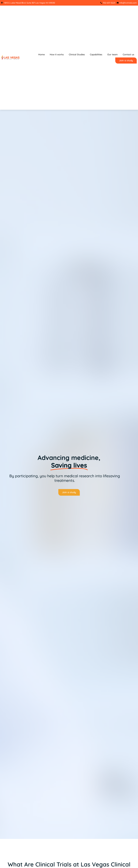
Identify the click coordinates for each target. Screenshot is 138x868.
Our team (112, 54)
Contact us (128, 54)
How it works (57, 54)
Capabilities (96, 54)
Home (41, 54)
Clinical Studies (77, 54)
